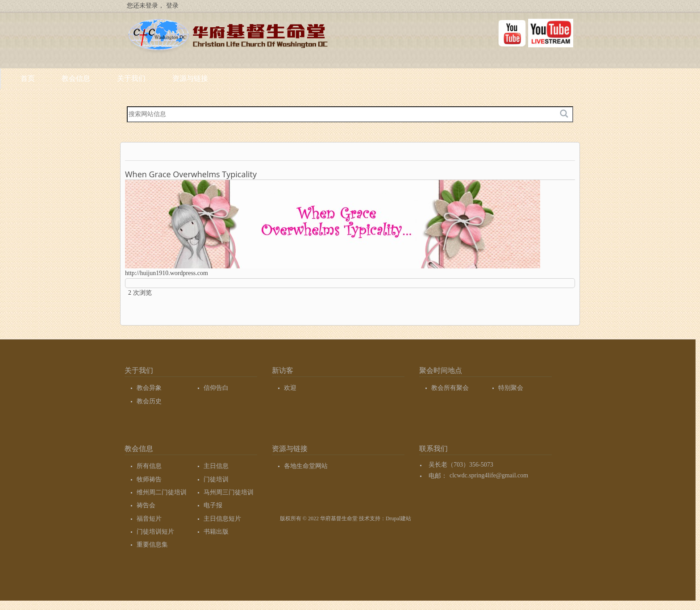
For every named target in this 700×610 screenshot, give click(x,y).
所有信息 (149, 466)
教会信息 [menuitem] (196, 81)
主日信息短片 (222, 519)
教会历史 (149, 401)
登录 (172, 6)
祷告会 (146, 505)
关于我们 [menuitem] (251, 81)
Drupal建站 (398, 518)
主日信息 (216, 466)
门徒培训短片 (155, 532)
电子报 (213, 505)
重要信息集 (152, 545)
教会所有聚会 (450, 388)
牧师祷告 (149, 479)
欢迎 (290, 388)
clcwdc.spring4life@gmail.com (489, 476)
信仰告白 (216, 388)
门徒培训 (216, 479)
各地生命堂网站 (306, 466)
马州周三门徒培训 (229, 492)
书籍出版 (216, 532)
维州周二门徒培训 (162, 492)
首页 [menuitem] (147, 78)
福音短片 (149, 519)
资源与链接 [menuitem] (310, 81)
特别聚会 (511, 388)
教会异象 (149, 388)
